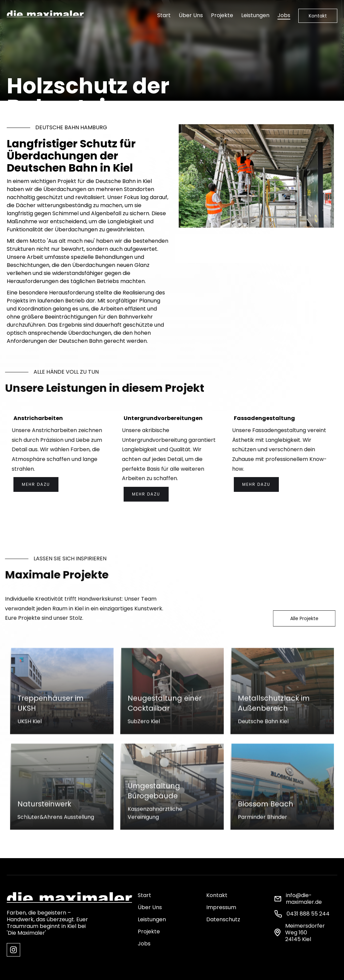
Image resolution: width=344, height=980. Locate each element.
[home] (45, 13)
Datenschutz (223, 919)
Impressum (221, 907)
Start (164, 15)
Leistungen (255, 15)
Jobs (284, 15)
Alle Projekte (300, 618)
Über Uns (191, 15)
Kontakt (318, 16)
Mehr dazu (36, 484)
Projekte (222, 15)
